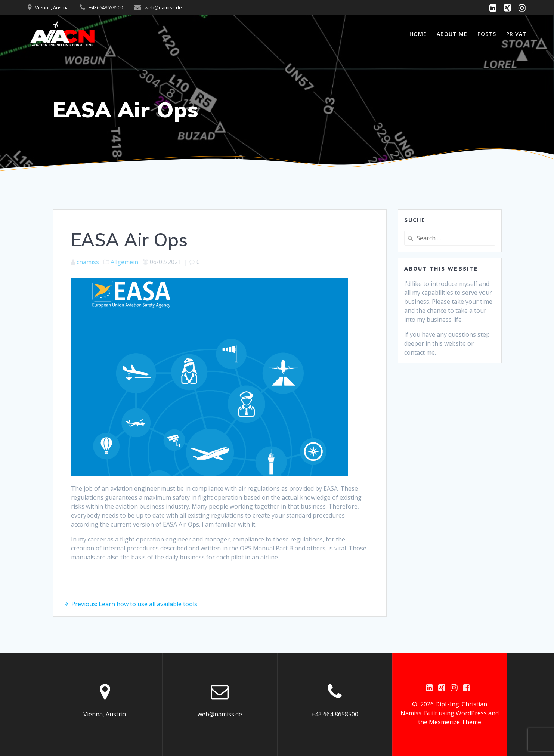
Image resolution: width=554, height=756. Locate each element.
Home (418, 34)
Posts (487, 34)
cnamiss (88, 262)
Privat (516, 34)
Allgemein (124, 262)
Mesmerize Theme (455, 722)
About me (452, 34)
